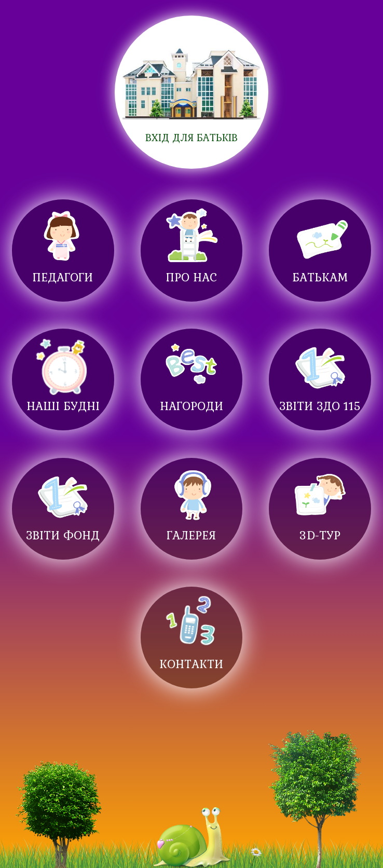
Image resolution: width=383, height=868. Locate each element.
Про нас (191, 277)
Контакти (191, 664)
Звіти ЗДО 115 (320, 406)
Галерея (191, 535)
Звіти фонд (63, 535)
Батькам (320, 277)
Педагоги (63, 277)
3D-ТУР (320, 535)
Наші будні (63, 406)
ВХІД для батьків (191, 137)
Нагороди (191, 406)
